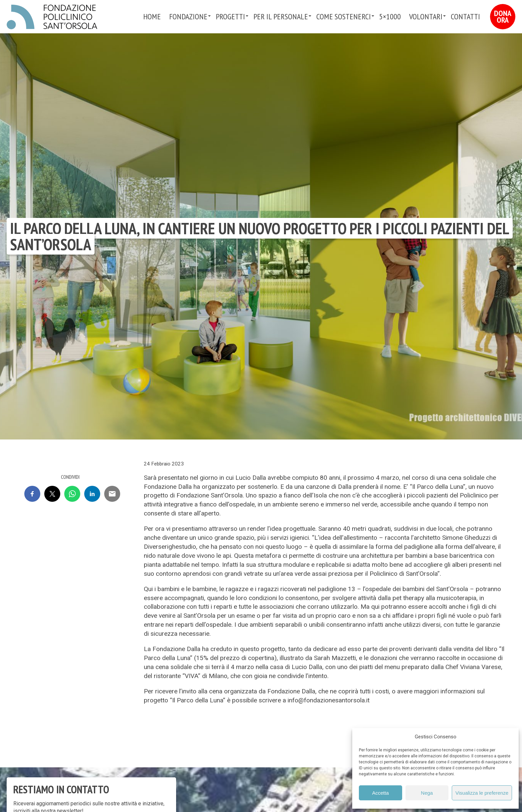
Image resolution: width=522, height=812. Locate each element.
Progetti (230, 16)
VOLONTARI (426, 16)
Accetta (381, 793)
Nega (427, 793)
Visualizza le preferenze (482, 793)
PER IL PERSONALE (281, 16)
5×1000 (390, 16)
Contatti (465, 16)
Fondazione (188, 16)
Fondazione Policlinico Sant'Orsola (52, 17)
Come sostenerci (344, 16)
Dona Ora (503, 16)
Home (152, 16)
